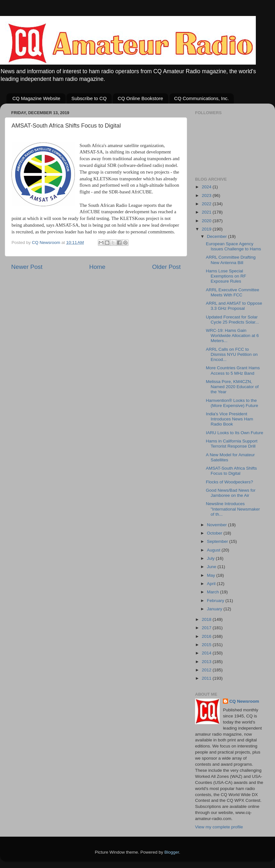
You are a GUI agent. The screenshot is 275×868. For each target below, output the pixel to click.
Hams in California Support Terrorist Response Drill (232, 444)
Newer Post (27, 267)
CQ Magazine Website (36, 98)
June (212, 567)
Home (97, 267)
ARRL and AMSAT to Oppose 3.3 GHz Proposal (234, 306)
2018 (207, 619)
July (211, 558)
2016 (207, 636)
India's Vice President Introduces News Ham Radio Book (230, 419)
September (218, 541)
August (214, 550)
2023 (207, 195)
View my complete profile (219, 827)
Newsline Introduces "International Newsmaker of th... (233, 509)
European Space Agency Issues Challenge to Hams (234, 246)
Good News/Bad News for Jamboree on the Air (231, 493)
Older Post (166, 267)
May (212, 575)
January (215, 609)
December (217, 236)
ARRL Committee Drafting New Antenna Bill (231, 260)
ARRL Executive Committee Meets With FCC (233, 292)
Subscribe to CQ (89, 98)
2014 (207, 653)
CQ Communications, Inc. (202, 98)
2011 (207, 678)
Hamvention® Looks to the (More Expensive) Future (232, 403)
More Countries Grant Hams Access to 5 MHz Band (233, 370)
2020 (207, 221)
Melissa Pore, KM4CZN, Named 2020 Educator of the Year (232, 387)
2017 (207, 628)
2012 (207, 670)
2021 (207, 212)
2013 (207, 662)
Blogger (172, 852)
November (217, 525)
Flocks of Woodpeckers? (230, 482)
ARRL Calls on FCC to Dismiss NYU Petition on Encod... (232, 354)
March (213, 592)
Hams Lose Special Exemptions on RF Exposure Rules (226, 276)
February (216, 601)
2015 (207, 645)
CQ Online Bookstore (140, 98)
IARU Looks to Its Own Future (235, 433)
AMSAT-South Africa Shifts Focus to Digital (232, 471)
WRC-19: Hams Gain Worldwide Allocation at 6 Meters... (232, 336)
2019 (207, 229)
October (215, 533)
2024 (207, 187)
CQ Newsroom (244, 701)
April (212, 584)
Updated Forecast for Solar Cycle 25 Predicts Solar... (232, 320)
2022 (207, 204)
